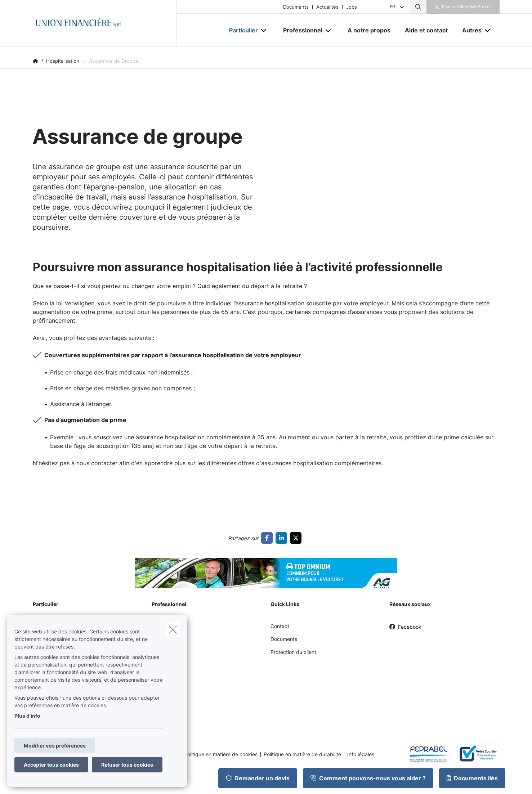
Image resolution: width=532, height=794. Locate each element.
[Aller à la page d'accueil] (105, 23)
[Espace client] (463, 7)
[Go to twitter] (297, 538)
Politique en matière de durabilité (302, 754)
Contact (280, 626)
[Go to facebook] (268, 538)
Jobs (352, 7)
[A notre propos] (369, 30)
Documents (296, 7)
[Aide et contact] (426, 30)
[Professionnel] (300, 30)
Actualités (327, 7)
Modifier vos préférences (55, 746)
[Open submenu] (264, 30)
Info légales (361, 754)
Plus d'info (27, 716)
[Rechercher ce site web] (418, 7)
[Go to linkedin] (283, 538)
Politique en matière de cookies (221, 754)
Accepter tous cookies (51, 765)
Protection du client (293, 652)
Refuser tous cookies (127, 765)
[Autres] (469, 30)
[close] (173, 629)
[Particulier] (241, 30)
